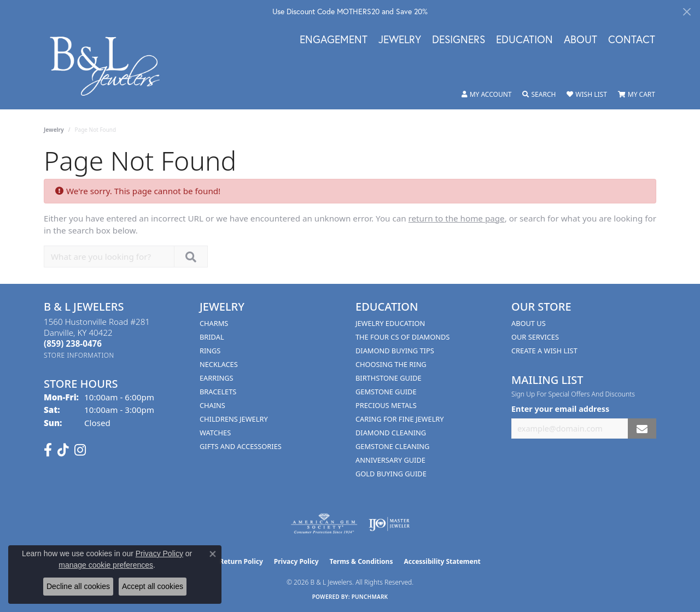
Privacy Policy (296, 561)
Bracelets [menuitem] (218, 392)
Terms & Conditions (361, 561)
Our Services (535, 337)
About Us (529, 323)
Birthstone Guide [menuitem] (389, 378)
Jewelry (54, 130)
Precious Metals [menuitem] (386, 405)
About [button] (581, 40)
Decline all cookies (78, 586)
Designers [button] (459, 40)
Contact (632, 40)
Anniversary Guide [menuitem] (390, 460)
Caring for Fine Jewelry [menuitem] (400, 419)
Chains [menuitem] (212, 405)
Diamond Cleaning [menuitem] (391, 433)
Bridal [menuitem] (212, 337)
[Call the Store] (73, 343)
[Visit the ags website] (324, 524)
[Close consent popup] (213, 554)
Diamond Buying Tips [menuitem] (395, 351)
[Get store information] (79, 355)
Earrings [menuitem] (217, 378)
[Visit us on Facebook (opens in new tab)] (48, 450)
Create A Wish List (544, 351)
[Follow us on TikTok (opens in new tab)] (63, 450)
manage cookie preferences (106, 565)
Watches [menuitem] (215, 433)
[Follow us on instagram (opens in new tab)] (80, 450)
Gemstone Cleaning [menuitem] (392, 446)
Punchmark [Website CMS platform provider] (370, 597)
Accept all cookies (153, 586)
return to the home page (457, 218)
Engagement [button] (334, 40)
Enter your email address (560, 409)
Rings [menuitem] (210, 351)
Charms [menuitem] (214, 323)
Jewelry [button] (400, 40)
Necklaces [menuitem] (219, 364)
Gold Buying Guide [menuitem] (391, 474)
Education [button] (524, 40)
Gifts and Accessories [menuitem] (241, 446)
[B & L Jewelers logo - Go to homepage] (110, 66)
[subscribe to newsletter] (642, 429)
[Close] (687, 12)
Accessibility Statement (442, 561)
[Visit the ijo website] (389, 524)
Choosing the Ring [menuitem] (391, 364)
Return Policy (241, 561)
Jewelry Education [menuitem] (390, 323)
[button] (487, 95)
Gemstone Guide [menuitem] (386, 392)
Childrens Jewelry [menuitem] (234, 419)
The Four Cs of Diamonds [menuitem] (402, 337)
